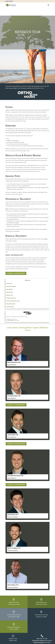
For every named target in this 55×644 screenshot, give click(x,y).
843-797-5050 (10, 1)
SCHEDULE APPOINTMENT (16, 273)
